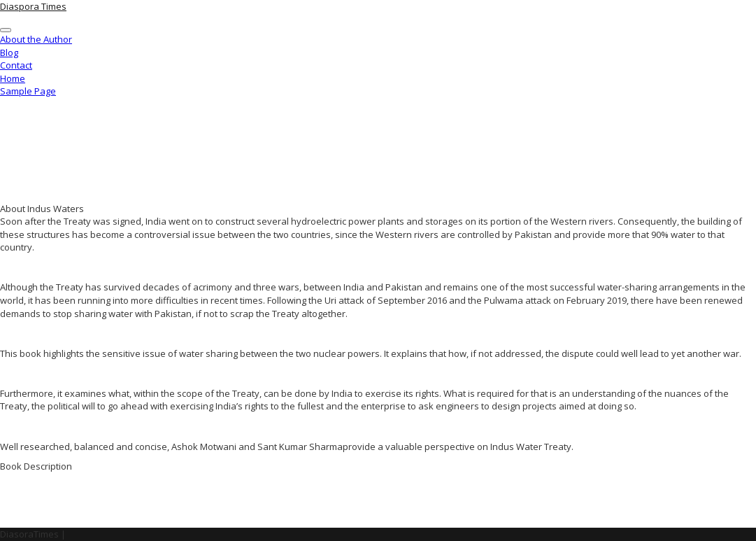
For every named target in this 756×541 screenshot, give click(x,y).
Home (13, 78)
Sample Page (28, 91)
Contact (16, 65)
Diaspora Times (33, 6)
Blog (9, 52)
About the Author (36, 39)
